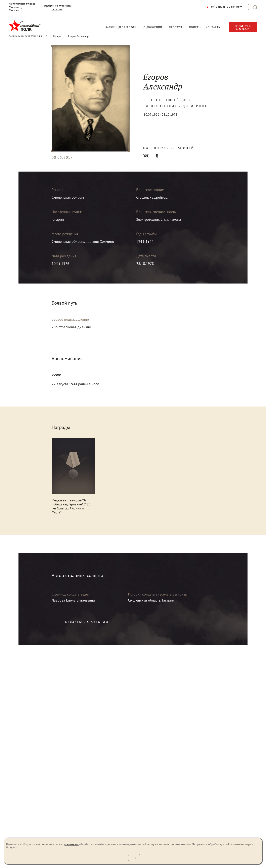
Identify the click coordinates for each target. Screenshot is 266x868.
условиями (71, 844)
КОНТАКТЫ (213, 27)
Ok (134, 858)
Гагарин (58, 36)
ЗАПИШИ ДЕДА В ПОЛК (121, 27)
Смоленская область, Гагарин (151, 600)
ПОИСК (194, 27)
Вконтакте (146, 156)
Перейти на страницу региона (57, 7)
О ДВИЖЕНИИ (153, 27)
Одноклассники (157, 156)
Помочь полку (243, 27)
